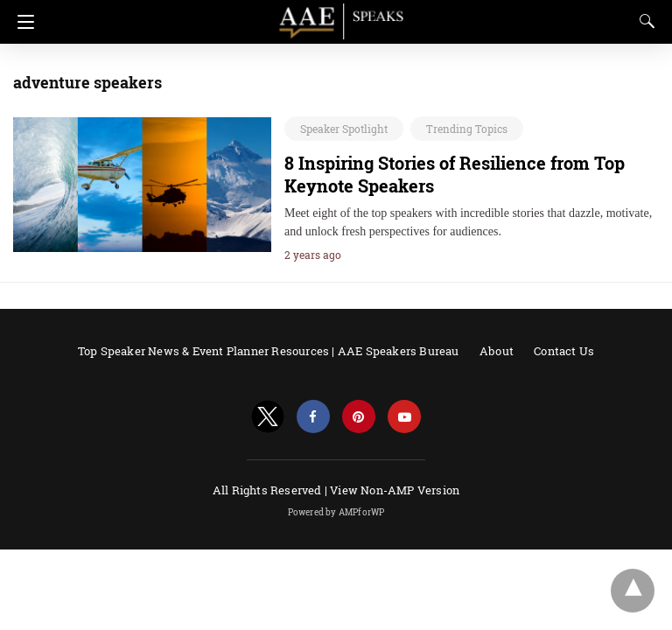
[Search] (643, 21)
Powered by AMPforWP (336, 512)
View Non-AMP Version (395, 490)
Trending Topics (467, 129)
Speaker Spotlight (344, 129)
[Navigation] (21, 22)
